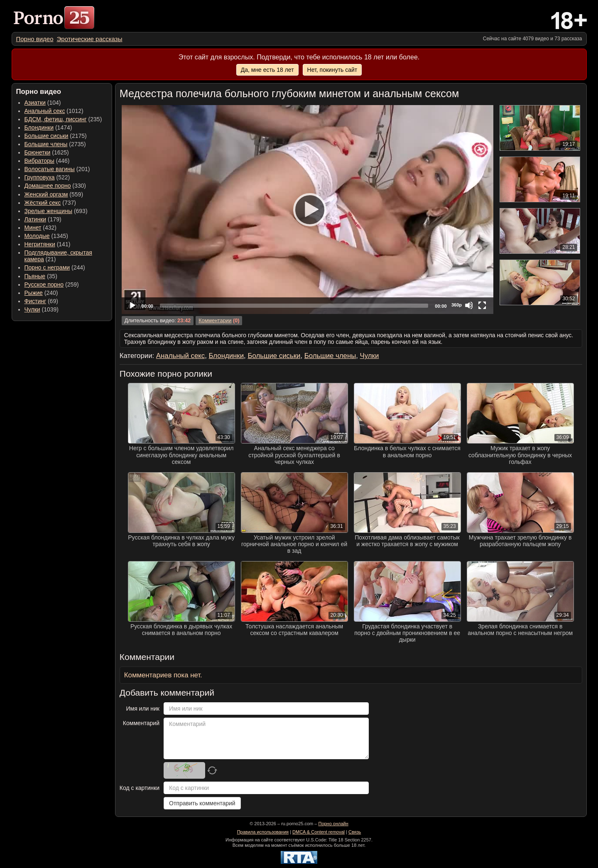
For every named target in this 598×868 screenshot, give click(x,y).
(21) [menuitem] (58, 256)
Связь (355, 832)
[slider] (294, 306)
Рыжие (34, 293)
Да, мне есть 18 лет (267, 70)
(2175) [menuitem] (56, 136)
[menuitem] (35, 39)
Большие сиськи (47, 136)
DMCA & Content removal (319, 832)
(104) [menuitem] (43, 103)
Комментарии (215, 321)
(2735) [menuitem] (55, 144)
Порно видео (35, 39)
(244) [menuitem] (55, 267)
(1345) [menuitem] (46, 236)
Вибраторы (39, 161)
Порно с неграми (47, 267)
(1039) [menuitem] (42, 309)
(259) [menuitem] (52, 284)
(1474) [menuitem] (48, 128)
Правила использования (263, 832)
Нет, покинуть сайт (332, 70)
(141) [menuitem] (48, 244)
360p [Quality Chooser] (457, 305)
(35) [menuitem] (41, 276)
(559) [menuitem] (54, 194)
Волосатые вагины (50, 169)
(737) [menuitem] (50, 203)
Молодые (37, 236)
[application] (308, 210)
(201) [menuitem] (57, 169)
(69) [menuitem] (41, 301)
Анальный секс (45, 111)
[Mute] (469, 305)
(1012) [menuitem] (54, 111)
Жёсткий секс (43, 203)
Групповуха (40, 177)
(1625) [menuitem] (47, 152)
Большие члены (46, 144)
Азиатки (35, 103)
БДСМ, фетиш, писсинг (56, 119)
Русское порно (44, 284)
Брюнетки (38, 152)
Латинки (36, 219)
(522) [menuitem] (47, 177)
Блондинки (39, 128)
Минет (33, 228)
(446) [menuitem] (47, 161)
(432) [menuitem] (41, 228)
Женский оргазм (46, 194)
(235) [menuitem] (63, 119)
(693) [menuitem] (56, 211)
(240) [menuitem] (41, 293)
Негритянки (40, 244)
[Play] (307, 209)
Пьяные (35, 276)
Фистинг (36, 301)
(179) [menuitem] (43, 219)
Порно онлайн (333, 824)
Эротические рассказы (90, 39)
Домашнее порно (48, 186)
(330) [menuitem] (55, 186)
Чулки (32, 309)
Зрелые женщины (49, 211)
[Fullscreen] (482, 305)
